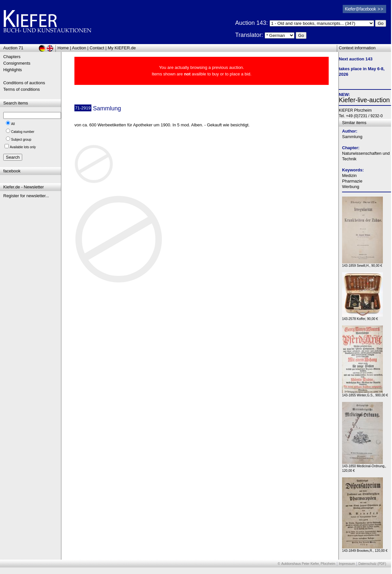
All (13, 124)
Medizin (349, 175)
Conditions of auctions (24, 83)
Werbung (351, 187)
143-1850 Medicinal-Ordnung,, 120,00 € (364, 467)
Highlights (13, 70)
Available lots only (23, 147)
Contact (97, 48)
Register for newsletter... (26, 196)
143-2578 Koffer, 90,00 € (362, 317)
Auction (79, 48)
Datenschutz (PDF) (372, 564)
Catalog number (23, 132)
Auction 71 (13, 48)
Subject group (21, 140)
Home (63, 48)
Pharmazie (352, 181)
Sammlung (352, 137)
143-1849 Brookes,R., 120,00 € (365, 549)
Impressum (347, 564)
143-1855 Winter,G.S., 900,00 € (365, 394)
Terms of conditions (22, 89)
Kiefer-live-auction (364, 100)
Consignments (17, 63)
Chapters (12, 57)
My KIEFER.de (122, 48)
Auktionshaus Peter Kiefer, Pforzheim (308, 564)
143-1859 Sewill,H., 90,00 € (362, 264)
